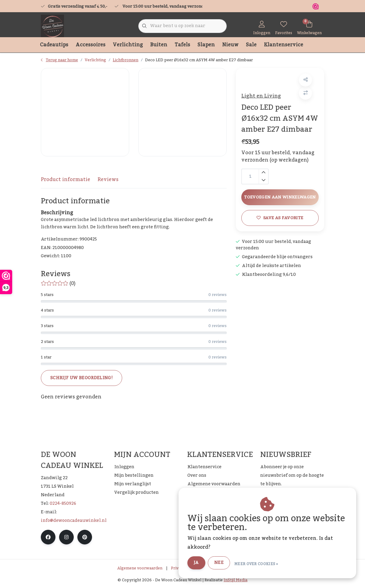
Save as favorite (280, 246)
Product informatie (66, 180)
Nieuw (230, 45)
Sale (251, 45)
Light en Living (263, 98)
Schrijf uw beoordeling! (82, 378)
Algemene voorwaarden (140, 568)
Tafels (182, 45)
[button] (305, 82)
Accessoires (90, 45)
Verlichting (128, 45)
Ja (203, 563)
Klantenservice (283, 45)
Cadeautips (54, 45)
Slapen (206, 45)
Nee (226, 563)
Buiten (159, 45)
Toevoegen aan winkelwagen (280, 217)
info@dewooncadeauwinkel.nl (74, 521)
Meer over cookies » (263, 563)
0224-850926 (63, 504)
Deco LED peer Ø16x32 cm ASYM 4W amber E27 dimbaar (199, 60)
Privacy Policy (184, 568)
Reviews (108, 180)
